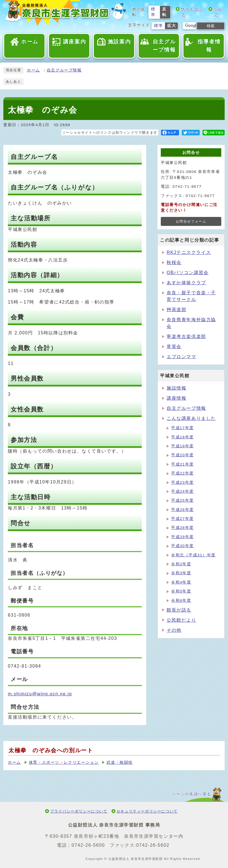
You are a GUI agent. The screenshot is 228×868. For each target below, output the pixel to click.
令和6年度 (181, 600)
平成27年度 (182, 519)
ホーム (33, 70)
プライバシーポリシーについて (79, 811)
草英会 (174, 347)
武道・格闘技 (120, 762)
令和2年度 (181, 564)
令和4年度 (181, 582)
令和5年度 (181, 591)
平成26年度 (182, 510)
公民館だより (182, 620)
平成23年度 (182, 482)
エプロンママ (182, 357)
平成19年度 (182, 446)
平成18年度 (182, 437)
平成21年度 (182, 464)
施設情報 (176, 388)
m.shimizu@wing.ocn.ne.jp (40, 694)
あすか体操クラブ (186, 283)
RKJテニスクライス (189, 252)
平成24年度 (182, 491)
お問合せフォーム (191, 221)
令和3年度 (181, 573)
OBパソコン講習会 (188, 273)
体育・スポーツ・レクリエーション (64, 762)
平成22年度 (182, 473)
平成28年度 (182, 528)
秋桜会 (174, 262)
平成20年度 (182, 455)
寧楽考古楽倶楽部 (186, 336)
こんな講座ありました (191, 418)
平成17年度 (182, 428)
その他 (174, 630)
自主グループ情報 (64, 70)
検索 (211, 26)
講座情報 (176, 398)
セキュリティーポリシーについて (147, 811)
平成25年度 (182, 500)
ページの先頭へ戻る (192, 794)
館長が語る (179, 610)
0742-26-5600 (88, 845)
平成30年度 (182, 546)
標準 (153, 12)
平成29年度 (182, 537)
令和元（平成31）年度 (193, 555)
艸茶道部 (176, 310)
